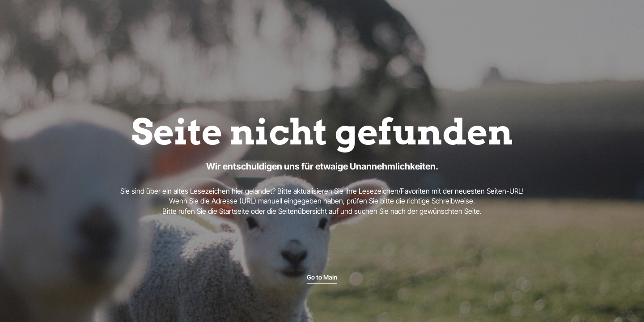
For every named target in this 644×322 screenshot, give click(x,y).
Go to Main (322, 277)
